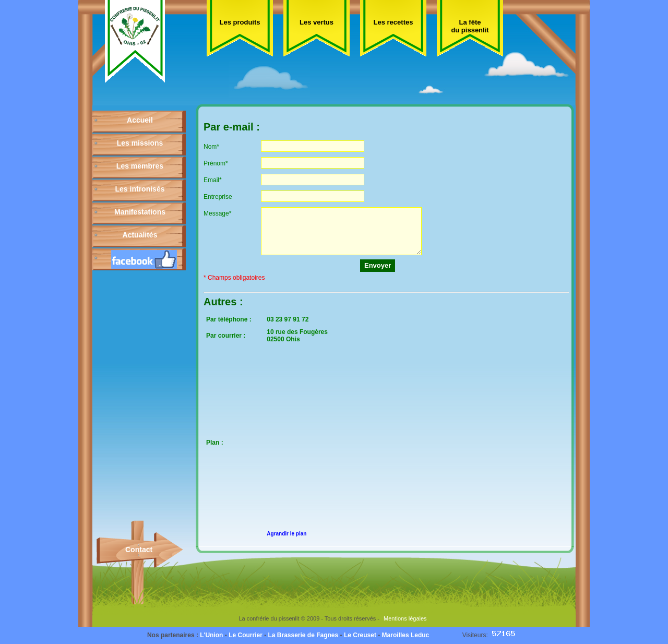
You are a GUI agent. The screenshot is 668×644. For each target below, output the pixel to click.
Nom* (211, 147)
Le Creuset (360, 635)
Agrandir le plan (287, 534)
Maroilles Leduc (406, 635)
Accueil (140, 120)
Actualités (140, 235)
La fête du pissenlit (470, 26)
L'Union (211, 635)
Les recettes (393, 22)
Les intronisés (140, 189)
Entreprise (218, 197)
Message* (217, 213)
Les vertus (317, 22)
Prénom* (216, 163)
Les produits (240, 22)
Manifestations (140, 212)
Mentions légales (405, 618)
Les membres (140, 166)
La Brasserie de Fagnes (303, 635)
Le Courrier (246, 635)
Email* (213, 180)
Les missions (140, 143)
